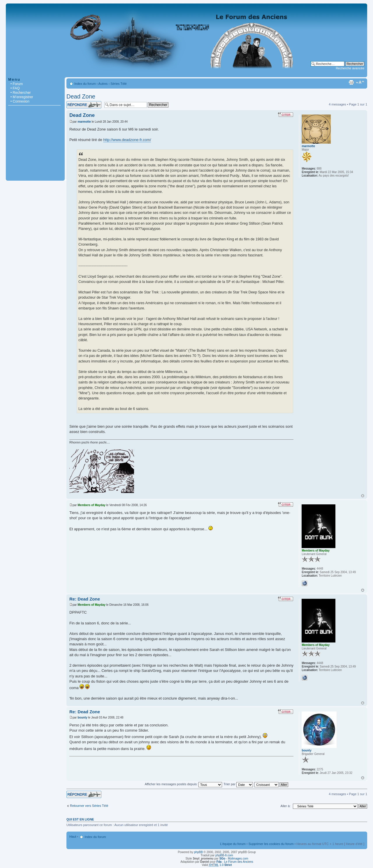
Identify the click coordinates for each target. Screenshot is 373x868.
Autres (103, 84)
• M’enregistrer (22, 97)
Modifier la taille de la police (360, 82)
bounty (82, 718)
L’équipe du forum (233, 844)
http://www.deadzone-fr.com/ (127, 140)
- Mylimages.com (234, 859)
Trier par (238, 784)
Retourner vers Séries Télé (89, 806)
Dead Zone (81, 96)
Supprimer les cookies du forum (271, 844)
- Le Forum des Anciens (235, 862)
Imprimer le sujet (351, 82)
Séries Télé (118, 84)
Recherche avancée (350, 68)
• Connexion (20, 101)
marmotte (84, 122)
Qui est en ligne (80, 819)
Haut (363, 496)
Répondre (84, 105)
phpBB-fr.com (224, 855)
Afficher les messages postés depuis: (183, 784)
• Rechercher (21, 93)
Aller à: (286, 806)
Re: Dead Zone (85, 599)
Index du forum (85, 84)
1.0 (220, 865)
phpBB (198, 852)
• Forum (17, 84)
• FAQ (15, 88)
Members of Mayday (92, 505)
